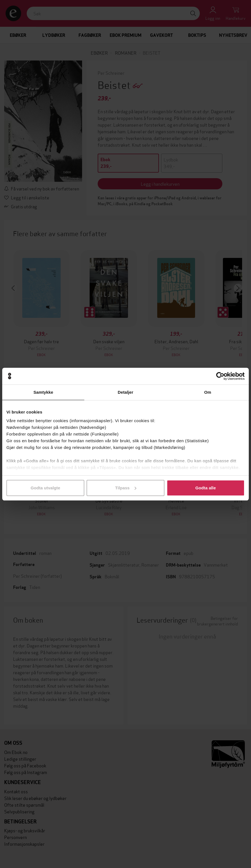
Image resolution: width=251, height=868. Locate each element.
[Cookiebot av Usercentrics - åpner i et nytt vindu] (220, 376)
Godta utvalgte (45, 488)
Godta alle (206, 488)
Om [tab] (208, 392)
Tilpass (126, 488)
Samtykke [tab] (43, 392)
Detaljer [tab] (125, 392)
